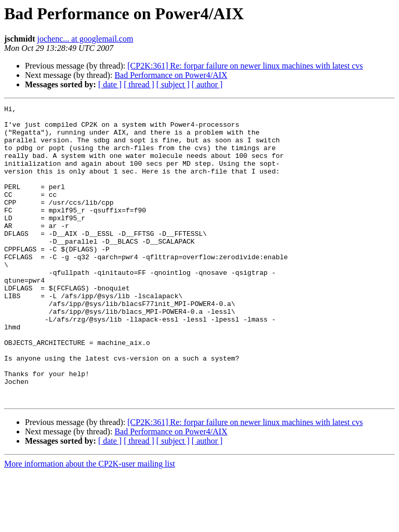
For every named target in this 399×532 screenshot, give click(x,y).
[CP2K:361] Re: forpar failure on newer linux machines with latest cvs (245, 66)
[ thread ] (139, 84)
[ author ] (207, 84)
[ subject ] (173, 84)
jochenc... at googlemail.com (85, 39)
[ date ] (110, 84)
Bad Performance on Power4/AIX (171, 75)
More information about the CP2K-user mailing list (90, 523)
